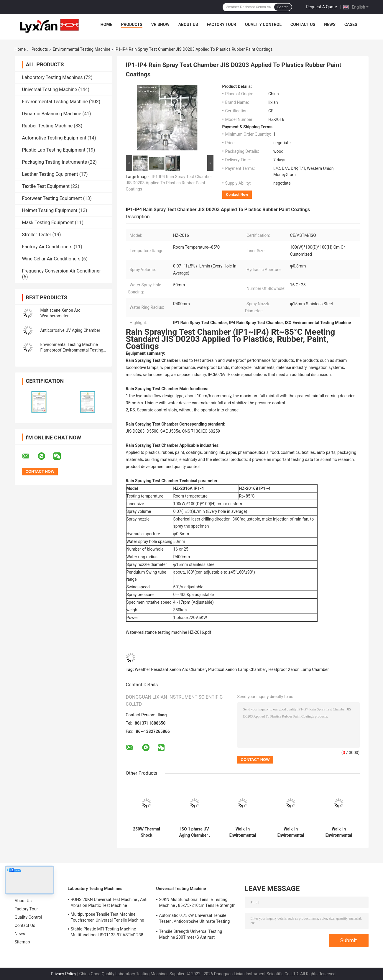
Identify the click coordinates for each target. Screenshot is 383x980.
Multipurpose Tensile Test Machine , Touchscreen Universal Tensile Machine (107, 917)
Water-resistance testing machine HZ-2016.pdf (169, 632)
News (330, 24)
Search (283, 7)
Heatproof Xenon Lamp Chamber (299, 669)
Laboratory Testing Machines (52, 77)
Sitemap (22, 942)
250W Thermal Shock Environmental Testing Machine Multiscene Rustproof (147, 832)
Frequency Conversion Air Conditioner (62, 271)
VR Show (160, 24)
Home (106, 24)
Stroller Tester (37, 235)
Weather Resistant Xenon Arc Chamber (170, 669)
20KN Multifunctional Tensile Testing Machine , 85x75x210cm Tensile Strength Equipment (197, 903)
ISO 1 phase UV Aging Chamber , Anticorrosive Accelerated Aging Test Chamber (195, 832)
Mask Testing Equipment (48, 223)
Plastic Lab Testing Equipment (54, 150)
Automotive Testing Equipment (54, 138)
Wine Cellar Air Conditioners (51, 259)
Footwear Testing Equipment (52, 198)
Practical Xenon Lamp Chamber (237, 669)
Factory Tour (222, 24)
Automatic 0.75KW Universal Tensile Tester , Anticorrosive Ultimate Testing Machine (195, 919)
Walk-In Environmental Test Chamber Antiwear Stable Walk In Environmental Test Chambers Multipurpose (291, 832)
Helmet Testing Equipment (50, 210)
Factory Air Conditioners (47, 247)
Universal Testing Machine (50, 90)
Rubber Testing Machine (47, 126)
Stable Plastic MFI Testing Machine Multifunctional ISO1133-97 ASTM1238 (107, 932)
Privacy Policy (63, 974)
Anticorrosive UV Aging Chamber (70, 330)
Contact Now (237, 194)
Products (132, 24)
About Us (188, 24)
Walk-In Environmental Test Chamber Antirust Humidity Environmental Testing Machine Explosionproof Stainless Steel (243, 832)
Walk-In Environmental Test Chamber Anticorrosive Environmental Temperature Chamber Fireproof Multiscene (339, 832)
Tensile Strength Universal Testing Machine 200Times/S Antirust (191, 934)
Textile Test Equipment (46, 186)
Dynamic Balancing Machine (52, 114)
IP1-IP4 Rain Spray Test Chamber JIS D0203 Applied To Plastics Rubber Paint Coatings (169, 183)
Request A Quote (321, 7)
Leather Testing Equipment (50, 174)
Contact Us (303, 24)
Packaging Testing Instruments (55, 162)
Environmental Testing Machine (82, 49)
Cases (351, 24)
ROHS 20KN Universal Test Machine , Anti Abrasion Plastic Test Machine (109, 902)
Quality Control (263, 24)
